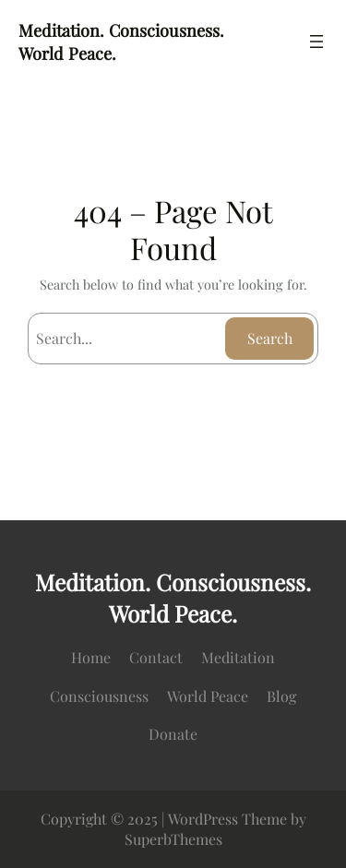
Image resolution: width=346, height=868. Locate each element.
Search (270, 338)
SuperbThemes (173, 839)
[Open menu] (316, 42)
